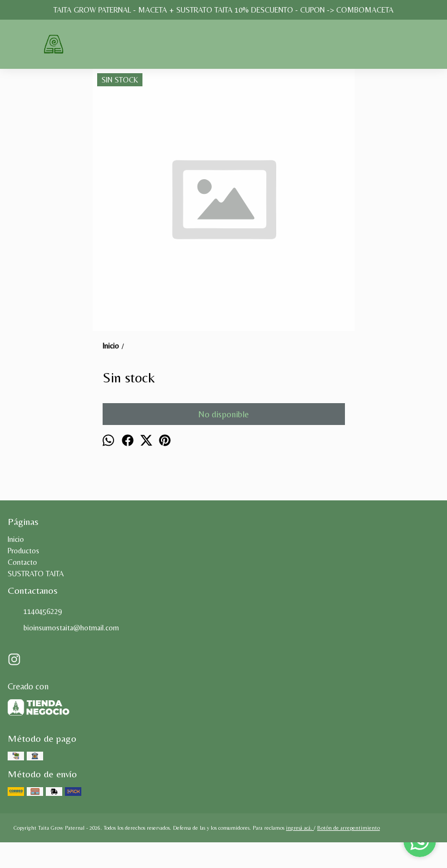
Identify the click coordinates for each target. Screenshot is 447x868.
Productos (23, 551)
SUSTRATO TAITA (36, 574)
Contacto (22, 562)
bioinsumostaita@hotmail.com (63, 628)
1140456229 (35, 612)
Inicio (16, 539)
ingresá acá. (300, 828)
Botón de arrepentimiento (348, 828)
